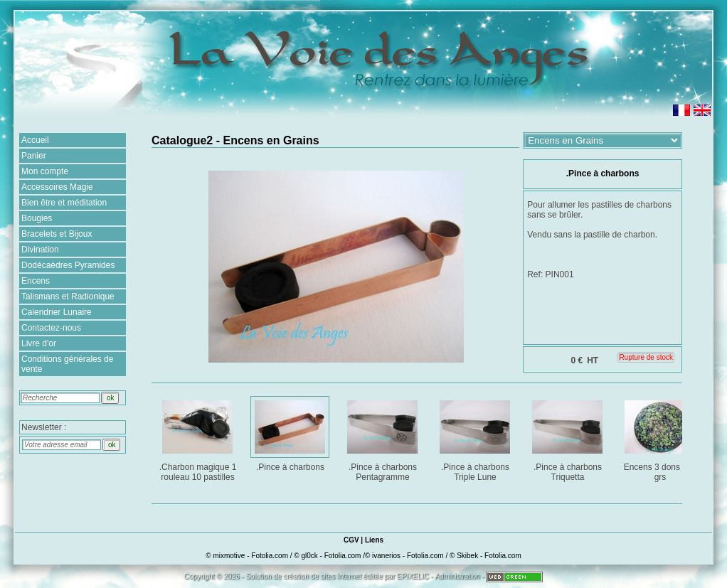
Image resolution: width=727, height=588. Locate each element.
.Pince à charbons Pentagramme (384, 438)
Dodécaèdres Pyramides (68, 265)
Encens (36, 281)
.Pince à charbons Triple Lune (476, 438)
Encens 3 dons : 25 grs (661, 438)
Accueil (35, 140)
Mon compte (45, 171)
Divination (40, 250)
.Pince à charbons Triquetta (569, 438)
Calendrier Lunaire (57, 312)
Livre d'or (39, 343)
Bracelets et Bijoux (57, 234)
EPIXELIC (413, 576)
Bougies (37, 218)
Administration (457, 576)
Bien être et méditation (64, 203)
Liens (374, 540)
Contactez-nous (51, 328)
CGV (351, 540)
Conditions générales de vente (67, 364)
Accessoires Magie (57, 187)
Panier (34, 156)
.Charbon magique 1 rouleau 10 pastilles (199, 438)
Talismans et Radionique (68, 296)
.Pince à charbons (291, 433)
